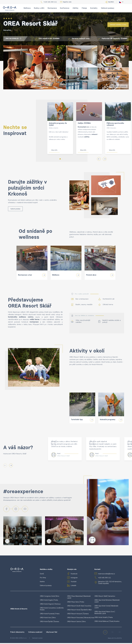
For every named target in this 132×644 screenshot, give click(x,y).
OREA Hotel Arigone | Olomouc (50, 605)
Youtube (74, 583)
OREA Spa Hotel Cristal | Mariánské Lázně (106, 608)
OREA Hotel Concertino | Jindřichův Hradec (52, 610)
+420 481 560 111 (50, 2)
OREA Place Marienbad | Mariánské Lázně (79, 598)
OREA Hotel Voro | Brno (48, 619)
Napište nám (67, 2)
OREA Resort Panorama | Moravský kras (81, 619)
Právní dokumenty (18, 633)
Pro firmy (43, 579)
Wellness (27, 8)
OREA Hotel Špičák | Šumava (49, 623)
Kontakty (94, 8)
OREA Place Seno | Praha (76, 603)
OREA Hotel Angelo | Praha (49, 601)
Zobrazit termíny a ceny (118, 25)
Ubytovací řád (52, 633)
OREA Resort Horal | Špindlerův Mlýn (79, 611)
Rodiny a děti (39, 8)
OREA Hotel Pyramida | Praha (50, 615)
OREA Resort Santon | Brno (76, 623)
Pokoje (84, 8)
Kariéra (42, 583)
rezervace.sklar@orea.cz (106, 575)
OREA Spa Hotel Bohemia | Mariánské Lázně (107, 602)
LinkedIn (73, 587)
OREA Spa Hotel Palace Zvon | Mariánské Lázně (105, 614)
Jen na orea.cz (13, 39)
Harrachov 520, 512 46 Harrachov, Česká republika (110, 584)
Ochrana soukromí (36, 633)
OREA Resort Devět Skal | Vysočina (79, 607)
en (112, 633)
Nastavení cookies (37, 639)
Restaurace (52, 8)
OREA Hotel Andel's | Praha (104, 619)
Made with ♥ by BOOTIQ (115, 639)
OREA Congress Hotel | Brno (50, 597)
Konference (65, 8)
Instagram (74, 579)
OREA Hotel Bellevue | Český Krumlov (107, 622)
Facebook (74, 575)
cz (105, 633)
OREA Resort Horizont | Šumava (78, 615)
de (120, 633)
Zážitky (75, 8)
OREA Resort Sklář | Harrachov (105, 597)
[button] (60, 159)
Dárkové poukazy (108, 8)
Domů (42, 575)
